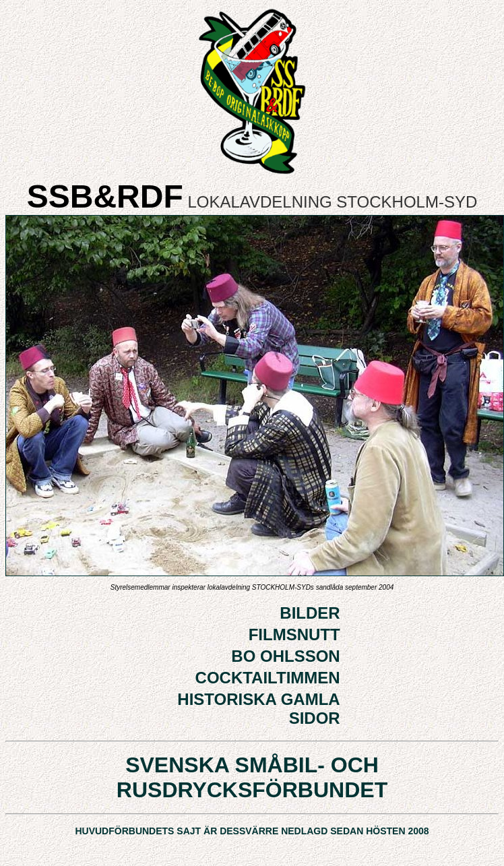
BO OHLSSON (285, 656)
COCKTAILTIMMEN (268, 678)
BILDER (310, 613)
